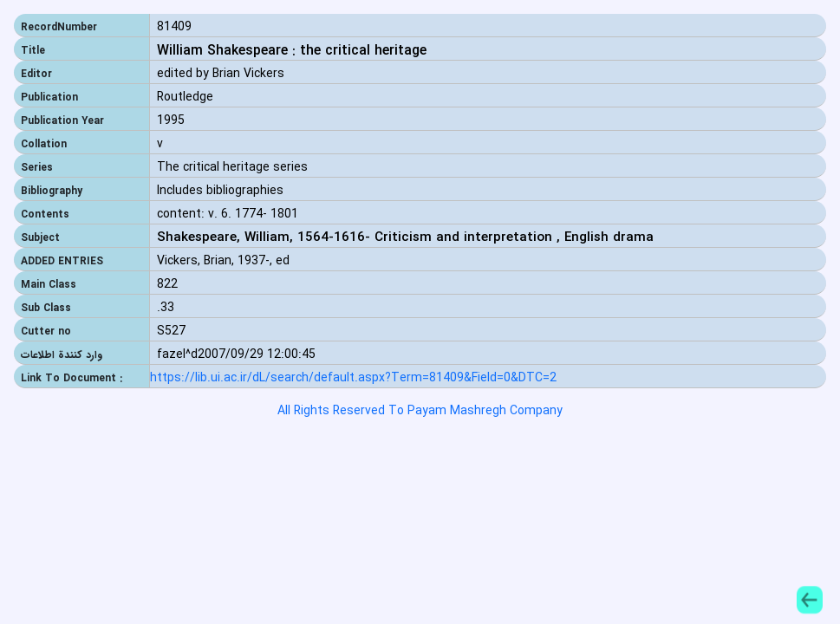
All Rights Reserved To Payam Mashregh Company (420, 411)
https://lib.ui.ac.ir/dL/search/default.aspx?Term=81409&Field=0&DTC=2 (353, 378)
